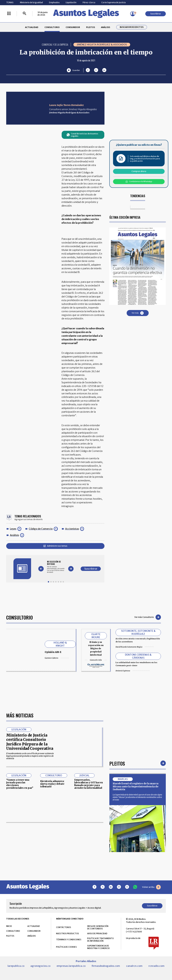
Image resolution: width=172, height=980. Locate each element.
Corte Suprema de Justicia (113, 2)
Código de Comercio (41, 529)
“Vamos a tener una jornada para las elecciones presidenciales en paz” (20, 784)
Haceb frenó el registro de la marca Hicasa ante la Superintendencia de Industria (136, 786)
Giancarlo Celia (96, 660)
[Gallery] (56, 567)
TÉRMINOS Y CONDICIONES (69, 940)
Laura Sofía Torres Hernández (66, 105)
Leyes (13, 529)
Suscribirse (156, 14)
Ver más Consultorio (148, 617)
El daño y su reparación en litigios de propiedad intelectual (96, 648)
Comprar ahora (139, 171)
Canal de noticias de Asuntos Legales (82, 135)
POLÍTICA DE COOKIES (66, 947)
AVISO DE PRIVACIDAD (97, 933)
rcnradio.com (156, 966)
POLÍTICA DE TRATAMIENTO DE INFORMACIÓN (100, 940)
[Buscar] (25, 14)
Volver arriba (151, 887)
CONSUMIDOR (73, 27)
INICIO (9, 926)
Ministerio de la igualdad (31, 2)
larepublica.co (16, 966)
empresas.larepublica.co (71, 966)
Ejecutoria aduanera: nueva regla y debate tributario (52, 784)
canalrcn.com (134, 966)
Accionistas (72, 529)
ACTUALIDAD (32, 27)
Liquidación (71, 2)
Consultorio (19, 617)
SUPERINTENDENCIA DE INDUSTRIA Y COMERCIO (98, 947)
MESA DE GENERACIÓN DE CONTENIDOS (98, 927)
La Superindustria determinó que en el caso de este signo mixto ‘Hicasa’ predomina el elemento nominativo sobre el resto (137, 797)
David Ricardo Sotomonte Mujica (135, 647)
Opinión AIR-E (53, 652)
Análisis (14, 535)
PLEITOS (91, 27)
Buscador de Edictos (132, 27)
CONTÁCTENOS (64, 927)
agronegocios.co (40, 966)
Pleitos (117, 763)
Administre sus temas (55, 546)
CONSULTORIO (52, 27)
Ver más (138, 313)
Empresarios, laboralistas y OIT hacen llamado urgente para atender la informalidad (89, 784)
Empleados (54, 2)
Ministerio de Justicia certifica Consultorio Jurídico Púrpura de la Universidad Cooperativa (30, 742)
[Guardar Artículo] (73, 70)
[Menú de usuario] (133, 14)
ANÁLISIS (105, 27)
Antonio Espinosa (133, 671)
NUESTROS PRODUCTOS (68, 933)
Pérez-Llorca (89, 2)
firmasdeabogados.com (106, 966)
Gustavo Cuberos (57, 658)
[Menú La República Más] (9, 14)
